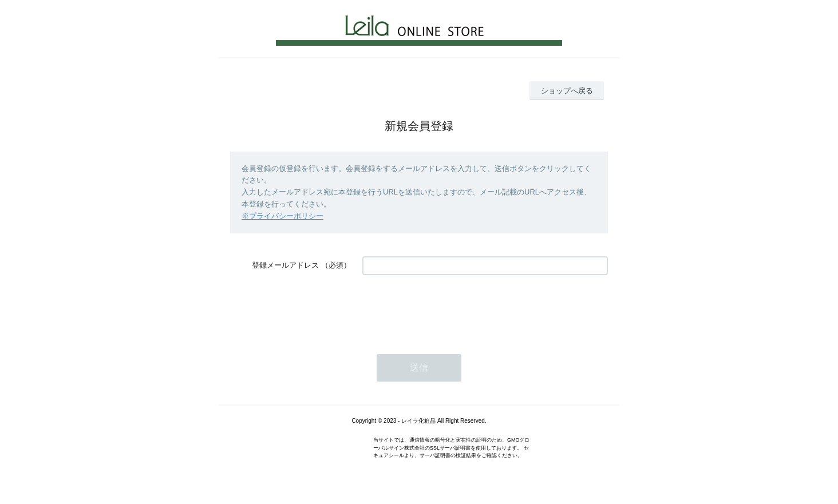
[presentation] (449, 309)
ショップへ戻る (567, 91)
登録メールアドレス (285, 265)
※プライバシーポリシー (282, 216)
